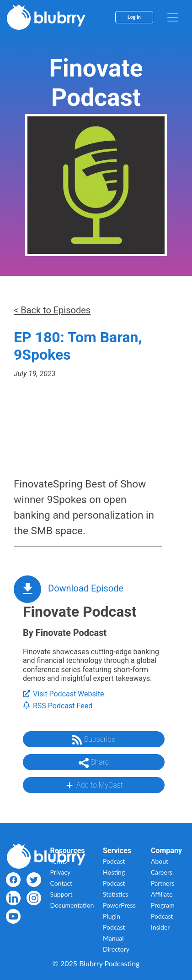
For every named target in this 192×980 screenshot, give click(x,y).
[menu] (173, 17)
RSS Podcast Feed (58, 706)
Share (94, 763)
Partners (163, 883)
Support (61, 894)
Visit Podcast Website (63, 694)
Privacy (61, 872)
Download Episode (86, 588)
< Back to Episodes (52, 310)
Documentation (72, 905)
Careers (162, 872)
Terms (59, 861)
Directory (116, 949)
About (160, 861)
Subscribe (94, 740)
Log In (134, 17)
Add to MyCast (93, 785)
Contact (61, 883)
